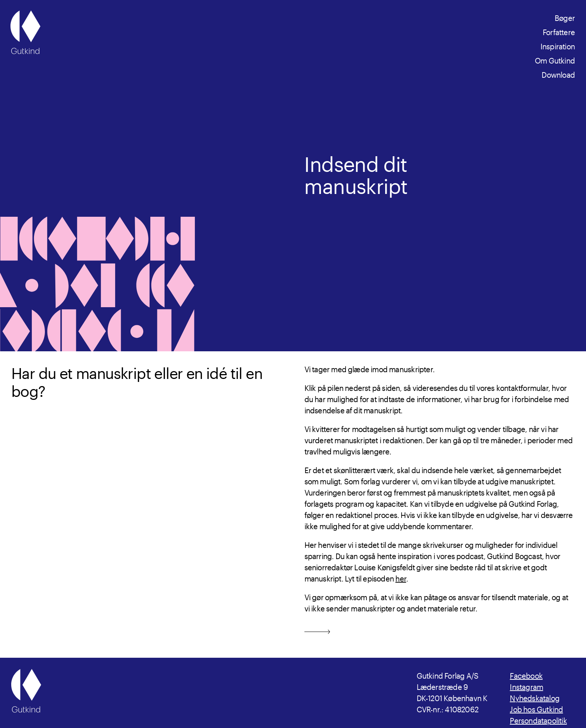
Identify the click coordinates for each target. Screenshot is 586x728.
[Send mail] (317, 630)
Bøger (565, 17)
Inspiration (558, 45)
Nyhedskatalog (535, 697)
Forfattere (559, 31)
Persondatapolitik (538, 719)
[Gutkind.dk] (25, 32)
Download (558, 74)
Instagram (526, 686)
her (401, 577)
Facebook (526, 675)
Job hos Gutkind (536, 708)
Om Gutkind (555, 59)
